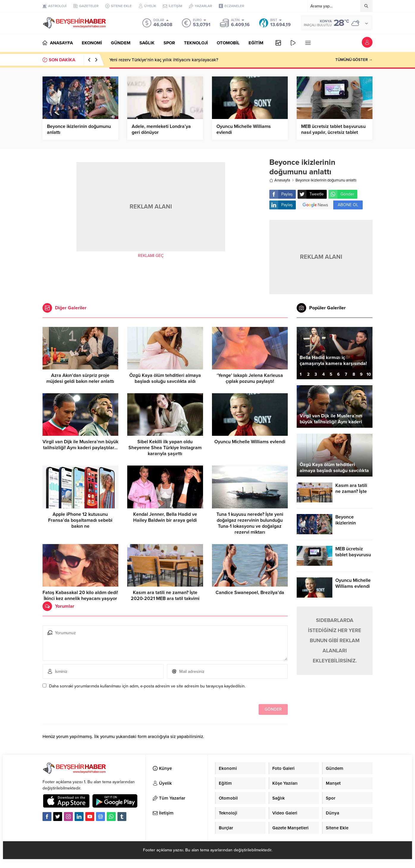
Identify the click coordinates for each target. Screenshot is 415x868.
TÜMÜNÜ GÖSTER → (354, 60)
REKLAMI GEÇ (151, 256)
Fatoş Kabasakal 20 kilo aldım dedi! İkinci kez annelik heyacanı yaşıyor (80, 596)
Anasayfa (280, 180)
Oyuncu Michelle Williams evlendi (244, 129)
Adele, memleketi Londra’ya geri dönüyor (161, 129)
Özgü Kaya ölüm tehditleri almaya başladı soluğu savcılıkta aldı (165, 378)
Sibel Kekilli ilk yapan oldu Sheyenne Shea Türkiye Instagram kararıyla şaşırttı (165, 448)
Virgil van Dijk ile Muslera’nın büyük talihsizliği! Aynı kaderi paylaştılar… (80, 445)
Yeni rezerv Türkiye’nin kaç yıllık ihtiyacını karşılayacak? (164, 60)
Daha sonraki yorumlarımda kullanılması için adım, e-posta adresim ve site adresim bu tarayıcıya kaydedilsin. (147, 686)
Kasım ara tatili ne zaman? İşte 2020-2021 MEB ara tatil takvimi (165, 596)
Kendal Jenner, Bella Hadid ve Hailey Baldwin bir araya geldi (165, 517)
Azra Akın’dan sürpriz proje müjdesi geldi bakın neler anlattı (80, 378)
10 (369, 374)
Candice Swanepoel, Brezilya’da (250, 593)
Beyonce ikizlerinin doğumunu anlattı (79, 129)
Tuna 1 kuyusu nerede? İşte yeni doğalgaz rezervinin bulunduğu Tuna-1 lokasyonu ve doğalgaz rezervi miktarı (250, 523)
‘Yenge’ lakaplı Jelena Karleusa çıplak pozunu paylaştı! (250, 378)
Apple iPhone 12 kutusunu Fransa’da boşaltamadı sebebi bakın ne (80, 520)
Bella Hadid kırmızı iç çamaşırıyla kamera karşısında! (333, 361)
